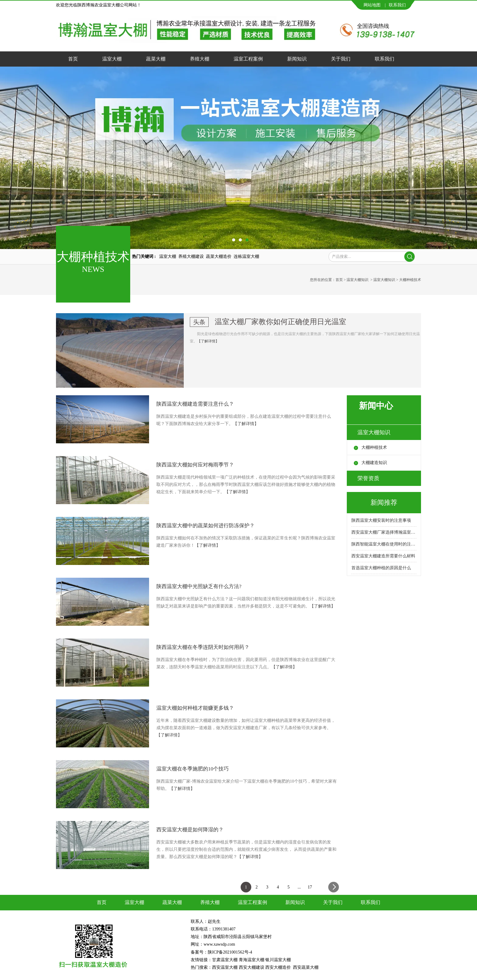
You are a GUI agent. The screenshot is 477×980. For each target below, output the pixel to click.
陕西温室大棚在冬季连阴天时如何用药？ (203, 647)
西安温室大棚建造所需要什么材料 (383, 556)
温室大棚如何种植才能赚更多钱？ (195, 708)
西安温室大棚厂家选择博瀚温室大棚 (384, 532)
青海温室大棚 (252, 960)
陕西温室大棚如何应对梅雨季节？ (195, 465)
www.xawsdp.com (220, 944)
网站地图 (372, 5)
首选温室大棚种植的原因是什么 (381, 568)
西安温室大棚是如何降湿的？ (190, 830)
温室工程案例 (248, 59)
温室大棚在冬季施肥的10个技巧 (193, 769)
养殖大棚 (200, 59)
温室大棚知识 (357, 280)
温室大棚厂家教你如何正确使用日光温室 (280, 322)
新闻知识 (297, 59)
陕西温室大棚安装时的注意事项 (381, 520)
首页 (73, 59)
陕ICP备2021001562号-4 (230, 952)
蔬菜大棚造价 (219, 256)
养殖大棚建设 (191, 256)
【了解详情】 (208, 341)
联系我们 (397, 5)
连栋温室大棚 (246, 256)
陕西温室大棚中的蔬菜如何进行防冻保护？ (205, 526)
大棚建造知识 (374, 463)
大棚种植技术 (374, 447)
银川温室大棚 (278, 960)
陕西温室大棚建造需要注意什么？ (195, 404)
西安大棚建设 (252, 967)
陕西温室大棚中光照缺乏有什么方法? (199, 586)
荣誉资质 (368, 478)
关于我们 (341, 59)
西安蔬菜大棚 (306, 967)
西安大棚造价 (278, 967)
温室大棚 (112, 59)
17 (310, 887)
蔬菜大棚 (156, 59)
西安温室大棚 (225, 967)
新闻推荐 (384, 502)
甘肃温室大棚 (225, 960)
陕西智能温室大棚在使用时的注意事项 (384, 544)
